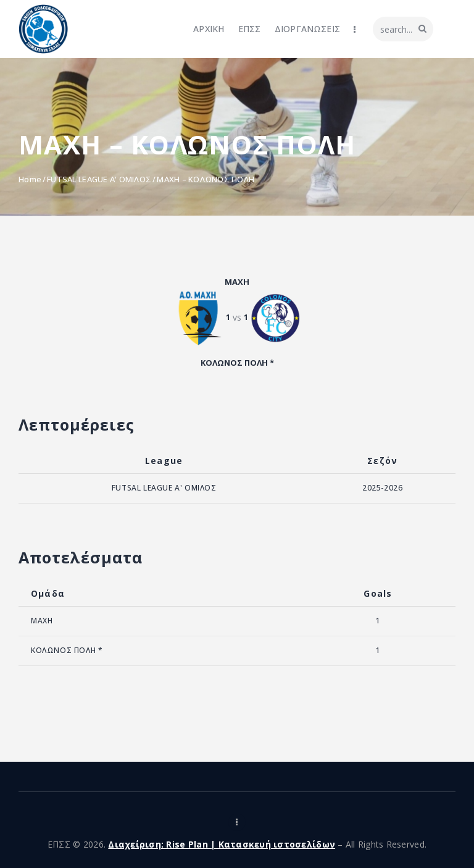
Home (30, 179)
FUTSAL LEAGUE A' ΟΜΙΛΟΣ (99, 179)
